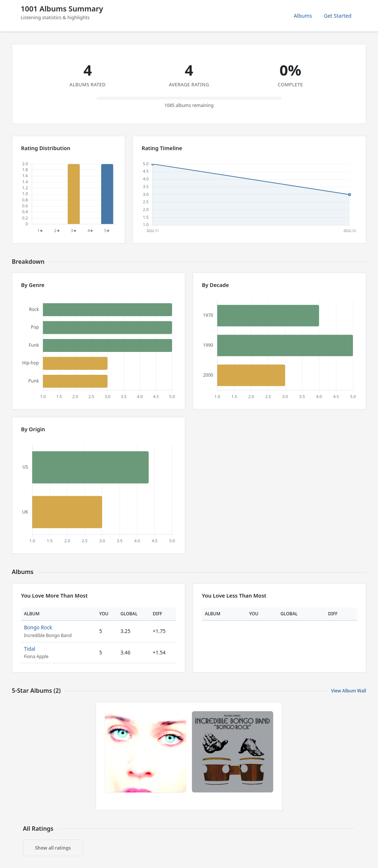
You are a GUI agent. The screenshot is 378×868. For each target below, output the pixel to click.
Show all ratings (53, 848)
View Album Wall (349, 691)
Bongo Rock (38, 627)
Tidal (30, 649)
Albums (303, 16)
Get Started (338, 16)
